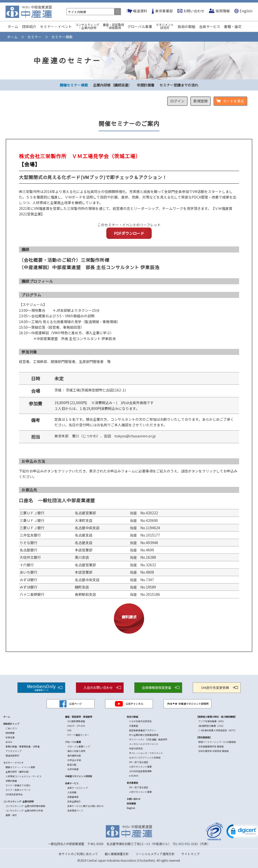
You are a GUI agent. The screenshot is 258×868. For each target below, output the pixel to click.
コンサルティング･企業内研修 (19, 802)
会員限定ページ (75, 811)
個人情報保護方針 (117, 854)
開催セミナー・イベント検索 (20, 767)
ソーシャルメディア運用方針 (155, 854)
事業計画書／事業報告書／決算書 (23, 747)
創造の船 (72, 765)
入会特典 (72, 792)
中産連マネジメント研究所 (187, 704)
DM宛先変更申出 (14, 794)
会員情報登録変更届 (157, 688)
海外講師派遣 (74, 756)
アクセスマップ (13, 751)
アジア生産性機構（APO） (212, 721)
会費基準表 (73, 797)
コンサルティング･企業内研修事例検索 (25, 806)
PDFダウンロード (129, 233)
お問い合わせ (194, 11)
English (246, 11)
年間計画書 (146, 85)
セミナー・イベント (56, 26)
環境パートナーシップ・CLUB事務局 (217, 742)
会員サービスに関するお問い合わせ (85, 806)
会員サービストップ (77, 788)
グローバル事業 (140, 26)
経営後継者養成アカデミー (143, 730)
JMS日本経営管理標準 (140, 771)
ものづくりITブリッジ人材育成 (145, 758)
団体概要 (10, 733)
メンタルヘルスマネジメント (144, 744)
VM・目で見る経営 (139, 762)
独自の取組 (186, 26)
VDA (69, 730)
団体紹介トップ (11, 724)
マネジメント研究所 (165, 26)
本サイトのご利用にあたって (78, 854)
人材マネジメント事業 (140, 767)
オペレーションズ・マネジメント (146, 753)
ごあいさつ (11, 728)
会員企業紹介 (74, 802)
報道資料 (140, 11)
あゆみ (9, 742)
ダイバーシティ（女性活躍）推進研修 (148, 739)
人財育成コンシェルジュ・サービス (24, 776)
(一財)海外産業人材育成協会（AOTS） (218, 730)
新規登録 (201, 101)
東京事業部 (164, 11)
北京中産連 (73, 769)
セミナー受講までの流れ (179, 85)
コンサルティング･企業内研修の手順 (24, 811)
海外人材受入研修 (76, 751)
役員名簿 (10, 737)
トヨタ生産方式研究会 (140, 721)
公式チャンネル (129, 704)
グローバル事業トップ (79, 747)
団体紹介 (29, 26)
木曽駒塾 (134, 726)
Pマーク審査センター (78, 735)
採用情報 (223, 11)
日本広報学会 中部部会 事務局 (214, 751)
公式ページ (71, 704)
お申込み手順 (74, 760)
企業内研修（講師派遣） (112, 85)
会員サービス (210, 26)
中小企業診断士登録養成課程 (144, 735)
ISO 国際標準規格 (76, 721)
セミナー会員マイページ (18, 790)
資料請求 (129, 617)
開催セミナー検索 (74, 85)
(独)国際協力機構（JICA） (212, 726)
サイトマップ (190, 854)
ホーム (13, 26)
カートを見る (234, 101)
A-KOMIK (134, 776)
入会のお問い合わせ (98, 688)
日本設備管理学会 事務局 (211, 747)
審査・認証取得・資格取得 (113, 26)
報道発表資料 (12, 756)
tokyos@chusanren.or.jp (135, 436)
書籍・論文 (233, 26)
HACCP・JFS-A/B (76, 726)
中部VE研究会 (136, 749)
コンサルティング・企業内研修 (87, 26)
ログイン (177, 101)
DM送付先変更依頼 (215, 688)
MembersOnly (41, 687)
